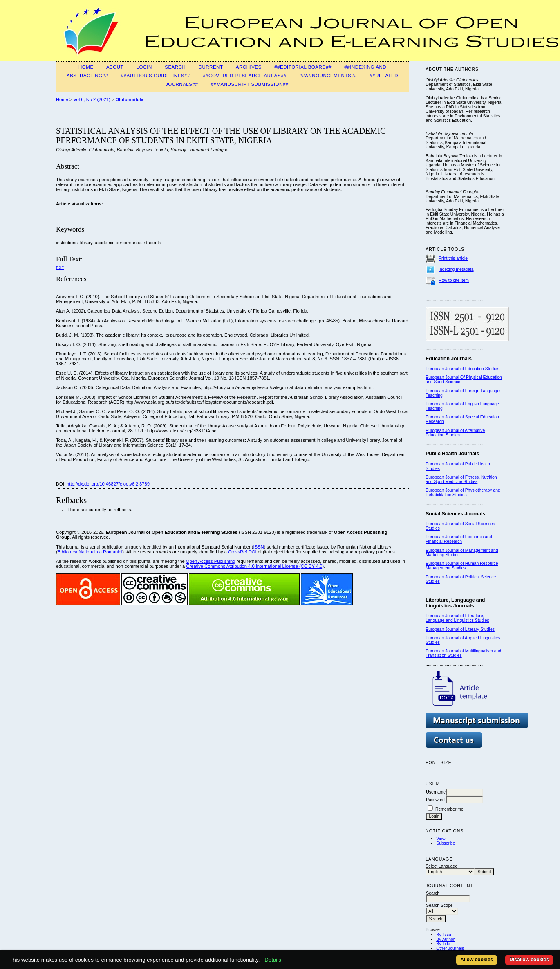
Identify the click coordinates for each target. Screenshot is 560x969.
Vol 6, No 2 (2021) (92, 99)
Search (175, 67)
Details (273, 960)
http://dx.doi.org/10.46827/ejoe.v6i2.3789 (108, 484)
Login (144, 67)
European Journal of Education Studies (462, 369)
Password (435, 800)
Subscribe (446, 843)
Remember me (449, 809)
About (115, 67)
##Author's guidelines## (156, 76)
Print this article (453, 258)
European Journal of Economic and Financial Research (459, 539)
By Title (443, 944)
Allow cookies (477, 960)
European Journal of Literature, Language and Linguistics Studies (457, 618)
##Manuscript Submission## (250, 84)
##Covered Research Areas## (245, 76)
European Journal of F (447, 391)
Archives (249, 67)
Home (86, 67)
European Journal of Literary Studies (460, 629)
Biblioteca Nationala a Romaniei (90, 552)
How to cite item (454, 280)
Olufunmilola (130, 99)
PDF (60, 267)
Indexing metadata (456, 269)
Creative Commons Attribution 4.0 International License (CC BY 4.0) (255, 566)
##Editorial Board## (303, 67)
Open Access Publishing (211, 561)
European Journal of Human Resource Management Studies (462, 566)
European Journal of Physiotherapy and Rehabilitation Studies (463, 492)
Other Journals (450, 948)
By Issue (444, 935)
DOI (253, 552)
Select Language (441, 866)
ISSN (259, 547)
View (441, 839)
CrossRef (238, 552)
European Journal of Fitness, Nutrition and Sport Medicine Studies (461, 479)
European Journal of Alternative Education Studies (455, 433)
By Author (445, 939)
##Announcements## (328, 76)
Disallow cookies (529, 960)
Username (436, 792)
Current (211, 67)
